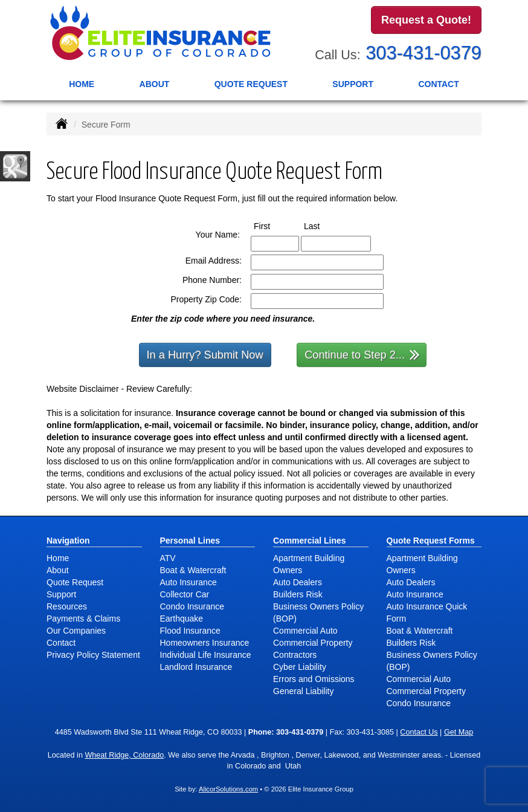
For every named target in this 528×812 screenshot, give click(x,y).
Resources (67, 606)
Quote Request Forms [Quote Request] (431, 541)
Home (82, 84)
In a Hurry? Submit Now (205, 355)
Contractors (295, 655)
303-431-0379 (423, 53)
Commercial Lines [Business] (310, 541)
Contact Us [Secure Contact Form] (419, 732)
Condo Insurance (192, 606)
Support (61, 594)
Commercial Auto (305, 631)
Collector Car (185, 594)
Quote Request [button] (251, 84)
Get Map (459, 732)
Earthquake (182, 619)
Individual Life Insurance (206, 655)
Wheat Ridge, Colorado (124, 755)
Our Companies (76, 631)
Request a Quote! (426, 20)
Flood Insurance (190, 631)
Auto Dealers (298, 582)
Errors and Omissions (314, 679)
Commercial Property (313, 643)
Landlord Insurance (196, 667)
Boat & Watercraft (193, 570)
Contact (438, 84)
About (155, 84)
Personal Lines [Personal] (190, 541)
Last (323, 226)
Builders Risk (298, 594)
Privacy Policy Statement (93, 655)
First (273, 226)
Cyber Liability (300, 667)
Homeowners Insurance (205, 643)
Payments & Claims (83, 619)
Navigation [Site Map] (68, 541)
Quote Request (75, 582)
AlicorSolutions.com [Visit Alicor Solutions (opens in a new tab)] (228, 789)
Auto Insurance (188, 582)
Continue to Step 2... (362, 354)
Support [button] (353, 84)
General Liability (303, 691)
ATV (168, 558)
